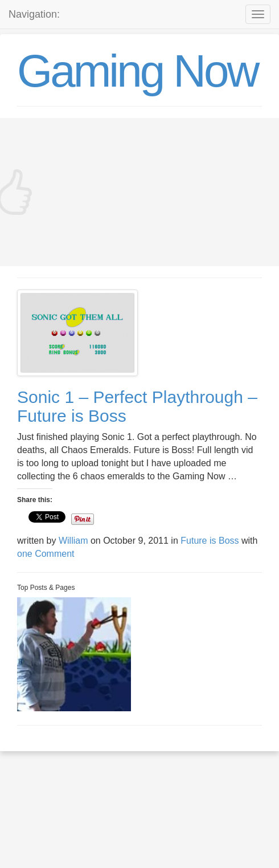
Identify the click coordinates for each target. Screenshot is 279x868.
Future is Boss (210, 541)
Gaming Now (137, 71)
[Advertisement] (140, 192)
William (73, 541)
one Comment (46, 554)
